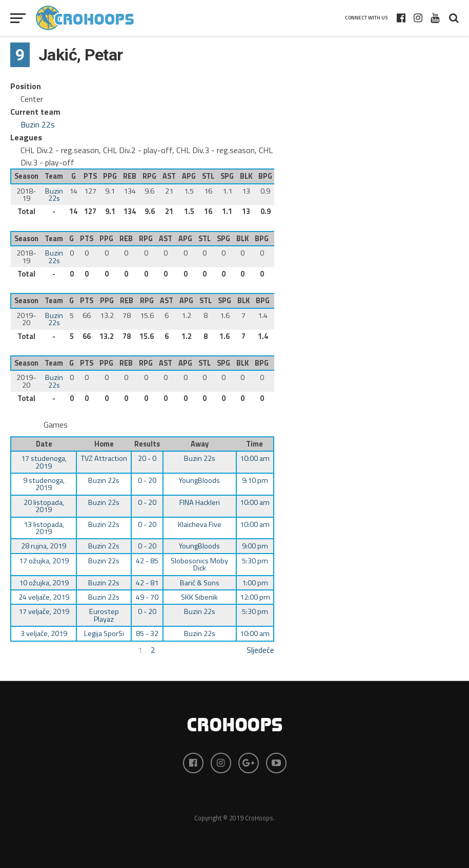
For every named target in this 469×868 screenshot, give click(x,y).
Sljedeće (260, 650)
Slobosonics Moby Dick (199, 564)
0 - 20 (147, 480)
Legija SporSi (104, 633)
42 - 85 (147, 561)
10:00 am (255, 458)
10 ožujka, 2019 (44, 583)
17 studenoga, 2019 (44, 462)
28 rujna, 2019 (44, 546)
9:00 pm (255, 546)
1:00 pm (255, 583)
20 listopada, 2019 (44, 506)
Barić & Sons (200, 583)
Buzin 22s (38, 124)
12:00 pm (255, 597)
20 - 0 (147, 458)
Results (147, 444)
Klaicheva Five (200, 524)
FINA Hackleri (200, 502)
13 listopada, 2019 (44, 528)
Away (200, 444)
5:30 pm (255, 561)
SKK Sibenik (199, 597)
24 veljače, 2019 (44, 597)
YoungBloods (199, 480)
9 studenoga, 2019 (44, 484)
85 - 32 (147, 633)
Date (44, 444)
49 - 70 (147, 597)
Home (104, 444)
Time (254, 444)
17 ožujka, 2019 (44, 561)
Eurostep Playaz (104, 615)
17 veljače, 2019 (44, 611)
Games (56, 425)
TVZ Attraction (104, 458)
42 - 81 (147, 583)
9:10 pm (255, 480)
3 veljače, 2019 (44, 633)
